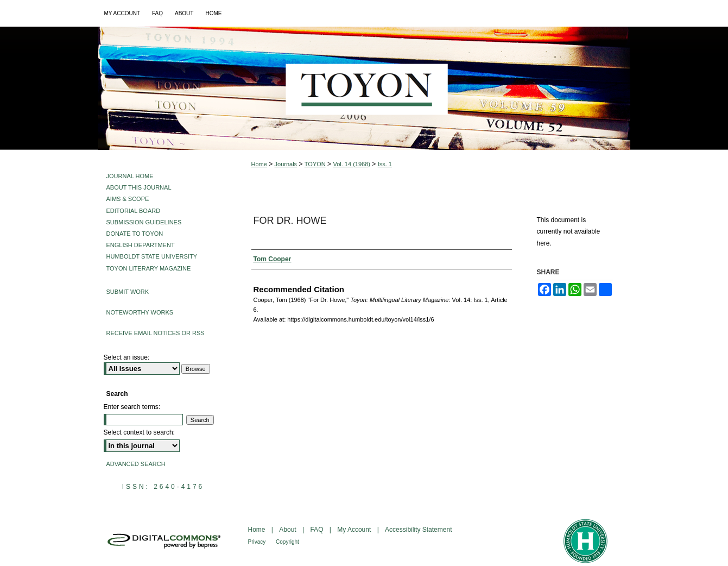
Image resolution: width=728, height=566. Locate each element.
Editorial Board (134, 211)
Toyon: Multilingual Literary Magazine (364, 88)
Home (259, 164)
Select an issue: (127, 357)
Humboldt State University (152, 256)
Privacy (258, 542)
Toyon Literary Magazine (149, 268)
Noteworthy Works (140, 312)
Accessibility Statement (418, 530)
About (289, 530)
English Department (141, 245)
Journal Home (130, 176)
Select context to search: (139, 432)
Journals (286, 164)
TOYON (315, 164)
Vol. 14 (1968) (352, 164)
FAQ (317, 530)
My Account (355, 530)
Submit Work (128, 292)
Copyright (287, 542)
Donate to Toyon (135, 234)
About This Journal (139, 187)
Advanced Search (136, 464)
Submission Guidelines (144, 222)
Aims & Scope (128, 199)
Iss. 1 (385, 164)
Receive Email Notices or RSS (156, 333)
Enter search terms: (132, 407)
